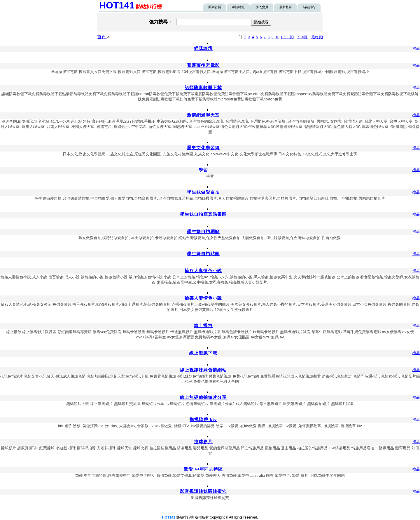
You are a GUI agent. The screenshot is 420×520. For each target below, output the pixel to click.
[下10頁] (302, 37)
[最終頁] (317, 37)
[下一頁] (287, 37)
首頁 (102, 37)
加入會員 (262, 7)
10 (277, 37)
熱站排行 (309, 7)
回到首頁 (215, 7)
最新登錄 (286, 7)
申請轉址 (238, 7)
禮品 (416, 48)
